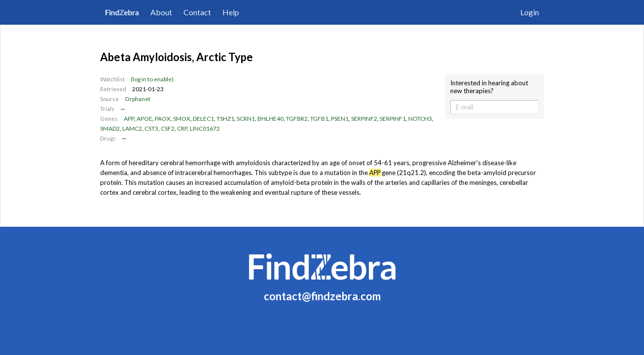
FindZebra (122, 12)
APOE (144, 119)
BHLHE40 (270, 119)
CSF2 (168, 128)
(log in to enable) (152, 79)
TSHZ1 (225, 119)
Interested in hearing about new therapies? (489, 87)
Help (231, 12)
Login (530, 12)
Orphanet (138, 99)
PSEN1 (340, 119)
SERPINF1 (393, 119)
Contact (197, 12)
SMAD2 (110, 128)
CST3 (151, 128)
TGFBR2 (297, 119)
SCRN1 (246, 119)
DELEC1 (203, 119)
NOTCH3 (420, 119)
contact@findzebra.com (322, 296)
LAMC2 (132, 128)
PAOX (163, 119)
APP (129, 119)
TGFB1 (319, 119)
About (161, 12)
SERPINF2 (364, 119)
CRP (182, 128)
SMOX (182, 119)
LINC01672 (205, 128)
